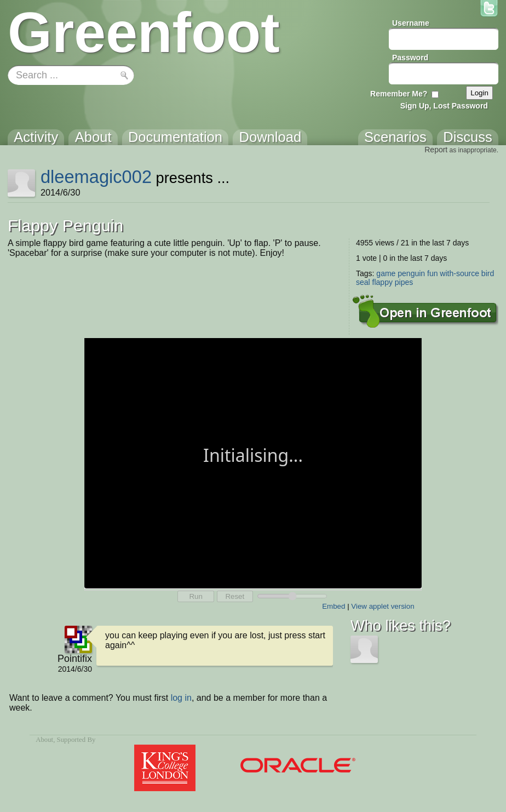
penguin (411, 273)
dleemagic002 (96, 177)
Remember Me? (399, 94)
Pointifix (75, 659)
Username (411, 23)
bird (488, 273)
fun (432, 273)
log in (181, 698)
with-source (459, 273)
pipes (404, 282)
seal (363, 282)
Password (410, 58)
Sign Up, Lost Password (444, 106)
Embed (334, 606)
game (386, 273)
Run (196, 596)
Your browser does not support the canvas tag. (253, 462)
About (44, 740)
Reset (235, 596)
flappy (383, 282)
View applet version (383, 606)
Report (436, 150)
